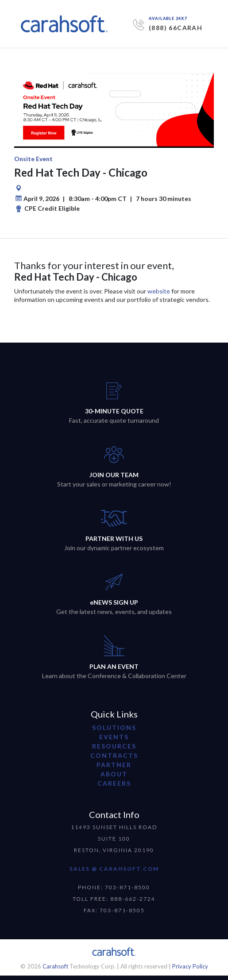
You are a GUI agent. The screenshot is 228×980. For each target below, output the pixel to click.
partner (114, 765)
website (159, 291)
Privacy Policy (190, 966)
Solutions (114, 727)
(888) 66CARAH (176, 28)
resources (114, 746)
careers (114, 783)
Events (114, 737)
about (114, 774)
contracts (114, 755)
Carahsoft (55, 966)
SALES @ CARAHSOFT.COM (114, 869)
